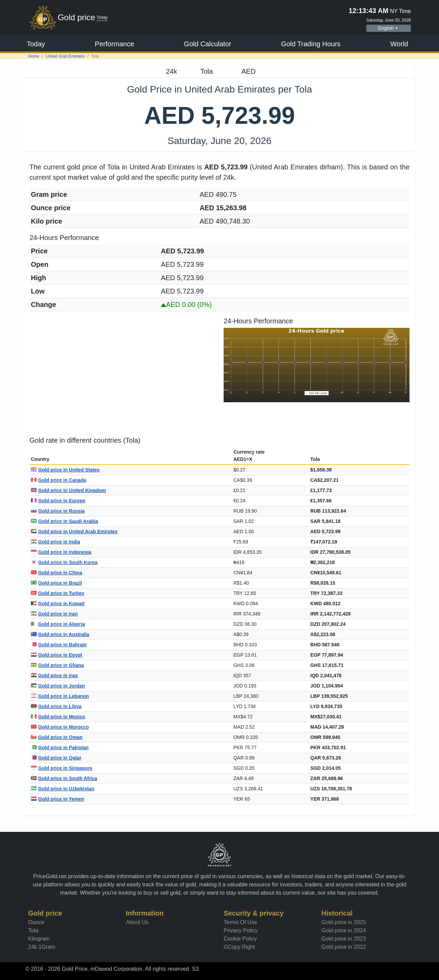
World (399, 44)
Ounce (36, 922)
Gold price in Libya (56, 706)
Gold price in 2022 (344, 947)
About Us (137, 922)
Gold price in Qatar (56, 758)
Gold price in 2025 (344, 922)
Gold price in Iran (54, 614)
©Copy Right (239, 947)
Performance (115, 44)
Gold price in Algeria (58, 624)
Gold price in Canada (58, 480)
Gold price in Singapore (62, 768)
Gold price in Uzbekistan (63, 789)
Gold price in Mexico (58, 717)
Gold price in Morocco (60, 727)
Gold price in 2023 (344, 939)
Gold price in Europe (58, 501)
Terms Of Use (240, 922)
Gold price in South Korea (64, 562)
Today (36, 44)
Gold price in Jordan (58, 686)
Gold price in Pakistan (60, 748)
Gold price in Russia (58, 511)
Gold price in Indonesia (61, 552)
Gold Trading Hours (311, 44)
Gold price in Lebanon (60, 696)
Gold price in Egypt (57, 655)
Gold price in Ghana (57, 665)
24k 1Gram (42, 947)
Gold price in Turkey (58, 593)
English (386, 28)
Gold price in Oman (57, 737)
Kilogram (39, 939)
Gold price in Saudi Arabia (64, 521)
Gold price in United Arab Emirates (74, 531)
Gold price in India (55, 542)
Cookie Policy (240, 939)
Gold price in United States (65, 470)
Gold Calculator (207, 44)
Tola (33, 930)
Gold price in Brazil (56, 583)
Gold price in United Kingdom (68, 490)
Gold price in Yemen (58, 799)
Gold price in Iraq (54, 676)
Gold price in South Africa (64, 778)
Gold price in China (57, 573)
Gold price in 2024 (344, 930)
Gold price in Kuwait (58, 603)
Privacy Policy (241, 930)
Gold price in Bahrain (59, 645)
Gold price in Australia (60, 634)
